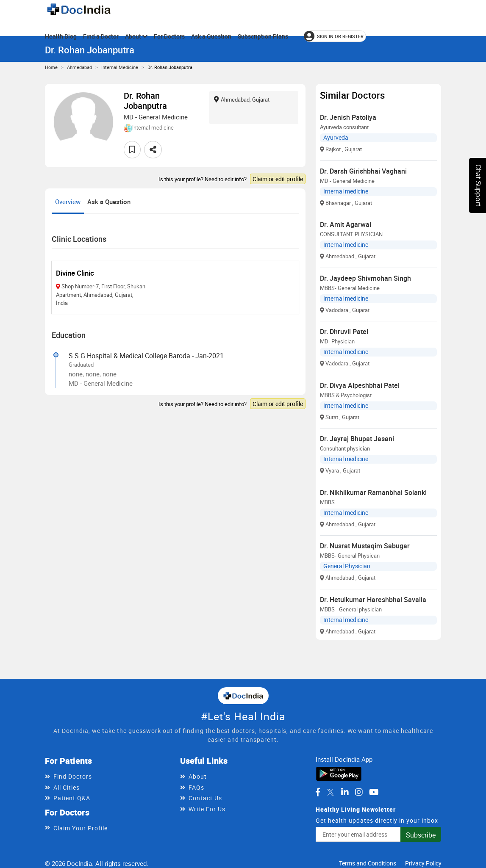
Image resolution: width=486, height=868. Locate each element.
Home (51, 67)
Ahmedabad (79, 67)
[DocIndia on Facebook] (318, 792)
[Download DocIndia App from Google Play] (339, 773)
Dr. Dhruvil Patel (344, 332)
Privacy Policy (423, 863)
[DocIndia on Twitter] (330, 792)
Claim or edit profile (278, 179)
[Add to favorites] (132, 150)
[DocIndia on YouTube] (374, 792)
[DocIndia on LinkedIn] (345, 792)
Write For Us (207, 809)
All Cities (67, 787)
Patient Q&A (72, 798)
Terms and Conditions (368, 863)
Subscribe (421, 835)
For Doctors (169, 36)
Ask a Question (211, 36)
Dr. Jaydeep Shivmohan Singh (365, 278)
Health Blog (61, 36)
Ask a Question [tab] (109, 202)
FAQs (196, 787)
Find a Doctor (101, 36)
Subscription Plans (263, 36)
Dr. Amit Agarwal (346, 224)
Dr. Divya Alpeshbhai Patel (360, 385)
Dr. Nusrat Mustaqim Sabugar (365, 546)
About (136, 36)
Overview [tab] (68, 202)
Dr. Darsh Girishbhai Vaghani (363, 171)
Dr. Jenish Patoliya (348, 117)
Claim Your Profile (81, 828)
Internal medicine (120, 67)
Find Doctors (73, 776)
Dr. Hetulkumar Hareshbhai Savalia (373, 600)
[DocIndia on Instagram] (359, 792)
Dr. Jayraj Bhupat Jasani (357, 439)
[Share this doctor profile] (153, 150)
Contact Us (205, 798)
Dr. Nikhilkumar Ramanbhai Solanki (373, 492)
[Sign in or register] (335, 36)
